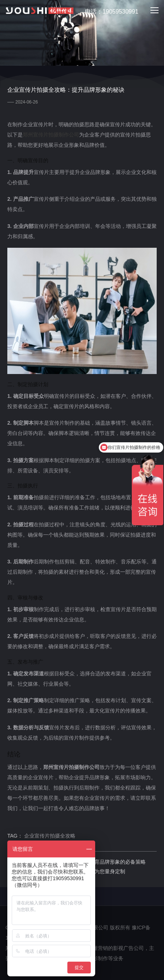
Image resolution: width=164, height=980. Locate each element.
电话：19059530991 (107, 12)
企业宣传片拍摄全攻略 (50, 836)
